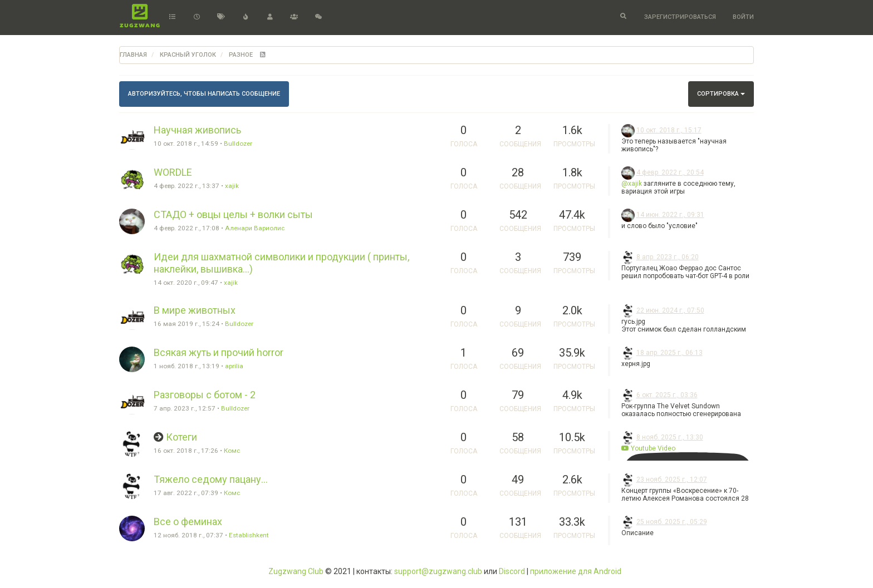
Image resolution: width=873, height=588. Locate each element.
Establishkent (249, 535)
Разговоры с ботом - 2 (205, 395)
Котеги (182, 437)
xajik (232, 186)
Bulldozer (238, 144)
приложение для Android (576, 571)
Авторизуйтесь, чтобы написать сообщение (204, 94)
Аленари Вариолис (255, 228)
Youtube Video (648, 448)
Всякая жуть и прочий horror (219, 352)
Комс (232, 451)
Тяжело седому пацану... (211, 479)
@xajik (632, 184)
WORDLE (173, 172)
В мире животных (195, 310)
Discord (512, 571)
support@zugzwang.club (438, 571)
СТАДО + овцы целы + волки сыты (233, 214)
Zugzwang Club (296, 571)
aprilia (234, 366)
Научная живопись (197, 130)
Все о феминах (188, 522)
